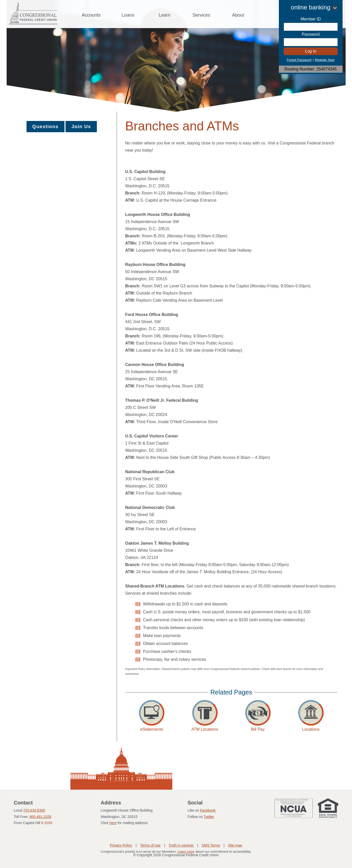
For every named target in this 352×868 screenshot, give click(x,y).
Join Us (81, 126)
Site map (235, 845)
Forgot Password (299, 60)
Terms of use (150, 845)
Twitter (209, 817)
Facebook (208, 810)
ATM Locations (205, 729)
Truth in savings (181, 845)
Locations (311, 729)
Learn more (186, 852)
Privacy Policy (121, 845)
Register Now (325, 60)
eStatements (152, 729)
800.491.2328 (40, 817)
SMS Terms (211, 845)
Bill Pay (258, 729)
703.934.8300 (34, 810)
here (113, 823)
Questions (45, 126)
